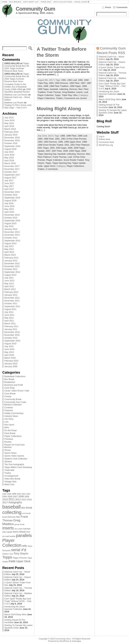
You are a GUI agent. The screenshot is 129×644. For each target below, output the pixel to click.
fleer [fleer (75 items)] (18, 517)
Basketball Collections (15, 376)
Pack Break (10, 433)
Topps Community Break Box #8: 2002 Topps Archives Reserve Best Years (17, 67)
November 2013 (12, 235)
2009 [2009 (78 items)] (27, 497)
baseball (54, 89)
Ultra (75, 95)
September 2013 (12, 241)
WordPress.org (106, 145)
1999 (84, 86)
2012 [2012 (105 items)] (18, 499)
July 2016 (9, 203)
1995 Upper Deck (73, 142)
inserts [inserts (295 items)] (8, 528)
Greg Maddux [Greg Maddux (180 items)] (11, 522)
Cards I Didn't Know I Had (17, 391)
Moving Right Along (59, 109)
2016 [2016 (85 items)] (29, 500)
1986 (63, 136)
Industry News (11, 416)
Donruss (73, 89)
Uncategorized (11, 476)
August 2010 (10, 344)
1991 (64, 80)
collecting (64, 89)
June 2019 (9, 120)
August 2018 (10, 149)
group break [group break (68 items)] (19, 524)
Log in (102, 136)
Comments (122, 7)
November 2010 (12, 335)
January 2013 (11, 261)
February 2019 (11, 132)
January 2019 (11, 135)
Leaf (86, 92)
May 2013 (9, 249)
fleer (80, 89)
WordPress (64, 641)
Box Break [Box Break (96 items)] (27, 508)
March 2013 (10, 255)
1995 (60, 142)
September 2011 (12, 306)
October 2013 (11, 238)
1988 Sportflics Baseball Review (18, 91)
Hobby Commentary (14, 413)
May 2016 (9, 209)
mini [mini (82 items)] (28, 532)
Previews (9, 439)
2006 (70, 148)
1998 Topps (75, 86)
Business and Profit (14, 385)
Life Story (9, 419)
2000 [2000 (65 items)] (19, 494)
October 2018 (11, 143)
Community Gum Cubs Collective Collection (14, 403)
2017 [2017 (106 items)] (5, 502)
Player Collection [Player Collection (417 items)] (12, 543)
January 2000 (11, 366)
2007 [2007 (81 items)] (15, 497)
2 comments (52, 169)
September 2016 (12, 198)
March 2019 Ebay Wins (15, 614)
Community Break (13, 399)
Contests (9, 407)
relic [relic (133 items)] (25, 546)
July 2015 (9, 226)
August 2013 (10, 243)
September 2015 (12, 221)
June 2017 (9, 183)
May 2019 (9, 123)
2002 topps (61, 148)
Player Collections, (47, 98)
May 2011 (9, 318)
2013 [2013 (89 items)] (24, 500)
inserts (79, 92)
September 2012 (12, 272)
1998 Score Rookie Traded (50, 145)
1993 (51, 83)
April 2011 (9, 321)
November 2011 (12, 301)
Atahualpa (76, 641)
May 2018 (9, 158)
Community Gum (35, 9)
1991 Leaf (72, 80)
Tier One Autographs (14, 464)
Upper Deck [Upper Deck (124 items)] (23, 561)
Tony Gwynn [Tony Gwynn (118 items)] (21, 554)
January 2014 (11, 229)
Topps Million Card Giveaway (18, 467)
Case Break (10, 394)
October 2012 (11, 269)
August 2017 (10, 178)
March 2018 (10, 163)
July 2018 (9, 152)
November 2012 (12, 266)
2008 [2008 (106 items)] (21, 496)
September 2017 (12, 175)
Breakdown (10, 382)
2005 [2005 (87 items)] (10, 497)
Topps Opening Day (62, 163)
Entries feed (104, 139)
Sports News (10, 453)
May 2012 (9, 283)
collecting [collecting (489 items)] (12, 512)
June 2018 (9, 155)
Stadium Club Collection (16, 459)
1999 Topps (43, 89)
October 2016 (11, 195)
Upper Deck (49, 166)
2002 (52, 148)
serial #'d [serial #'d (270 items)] (19, 550)
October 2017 (11, 172)
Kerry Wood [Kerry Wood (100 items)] (19, 532)
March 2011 (10, 324)
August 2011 (10, 309)
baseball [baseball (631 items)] (12, 507)
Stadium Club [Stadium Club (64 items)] (8, 554)
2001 (67, 145)
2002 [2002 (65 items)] (24, 494)
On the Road (10, 430)
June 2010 (9, 349)
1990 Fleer (49, 139)
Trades (8, 473)
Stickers (8, 462)
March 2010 (10, 358)
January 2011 (11, 329)
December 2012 (12, 263)
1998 (46, 86)
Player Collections (13, 436)
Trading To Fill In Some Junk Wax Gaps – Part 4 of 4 (18, 106)
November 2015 (12, 215)
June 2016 (9, 206)
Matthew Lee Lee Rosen (16, 95)
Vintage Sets (10, 482)
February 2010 (11, 361)
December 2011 (12, 298)
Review (8, 442)
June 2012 (9, 281)
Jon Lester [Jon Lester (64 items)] (18, 529)
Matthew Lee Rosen (14, 103)
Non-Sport (9, 425)
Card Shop (9, 388)
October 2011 (11, 303)
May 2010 (9, 352)
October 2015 (11, 218)
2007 (48, 151)
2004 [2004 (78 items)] (5, 497)
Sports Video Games (14, 456)
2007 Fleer (57, 151)
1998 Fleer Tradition (59, 86)
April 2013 (9, 252)
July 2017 (9, 180)
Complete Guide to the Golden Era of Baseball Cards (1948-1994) (15, 87)
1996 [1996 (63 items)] (4, 494)
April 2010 (9, 355)
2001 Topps (43, 148)
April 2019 (9, 126)
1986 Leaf (82, 136)
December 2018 (12, 138)
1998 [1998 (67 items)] (9, 494)
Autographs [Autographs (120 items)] (15, 502)
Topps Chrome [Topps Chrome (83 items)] (20, 558)
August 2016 (10, 201)
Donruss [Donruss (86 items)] (12, 517)
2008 (65, 151)
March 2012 (10, 289)
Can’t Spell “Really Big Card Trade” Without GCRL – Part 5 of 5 (18, 601)
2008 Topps (75, 151)
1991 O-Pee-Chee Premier (74, 139)
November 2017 (12, 169)
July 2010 (9, 346)
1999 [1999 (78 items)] (14, 494)
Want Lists (9, 484)
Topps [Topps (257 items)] (7, 557)
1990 (40, 139)
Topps (58, 95)
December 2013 (12, 232)
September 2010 (12, 341)
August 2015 (10, 223)
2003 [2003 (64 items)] (28, 494)
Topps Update (79, 163)
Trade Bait (9, 470)
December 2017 (12, 166)
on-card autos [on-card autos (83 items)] (9, 536)
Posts (108, 7)
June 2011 (9, 315)
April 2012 (9, 286)
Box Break (9, 379)
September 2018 (12, 146)
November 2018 (12, 140)
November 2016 (12, 192)
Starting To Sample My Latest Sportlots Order (18, 626)
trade (40, 166)
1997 (83, 83)
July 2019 (9, 118)
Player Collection (46, 95)
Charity (8, 396)
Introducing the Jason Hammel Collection (15, 608)
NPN (7, 428)
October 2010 (11, 338)
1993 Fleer (74, 83)
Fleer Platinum (45, 157)
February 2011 (11, 326)
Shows (8, 450)
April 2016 (9, 212)
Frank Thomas (54, 92)
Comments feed (106, 142)
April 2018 (9, 160)
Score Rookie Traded (74, 160)
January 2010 (11, 364)
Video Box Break (12, 479)
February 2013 (11, 258)
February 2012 (11, 292)
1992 (80, 80)
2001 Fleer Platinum (80, 145)
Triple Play (67, 95)
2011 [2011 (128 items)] (12, 499)
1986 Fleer (71, 136)
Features (9, 410)
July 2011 (9, 312)
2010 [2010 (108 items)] (5, 499)
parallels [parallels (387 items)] (24, 535)
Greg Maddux (69, 92)
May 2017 (9, 186)
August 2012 (10, 275)
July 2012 (9, 278)
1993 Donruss (61, 83)
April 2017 (9, 189)
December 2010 (12, 332)
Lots (6, 422)
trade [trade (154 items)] (12, 561)
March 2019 (10, 129)
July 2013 (9, 246)
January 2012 (11, 295)
